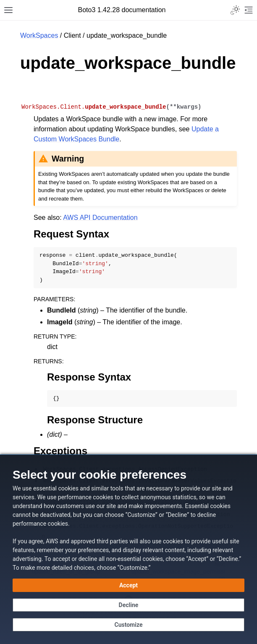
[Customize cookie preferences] (128, 625)
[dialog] (128, 549)
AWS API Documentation (100, 218)
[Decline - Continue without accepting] (128, 605)
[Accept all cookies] (128, 585)
